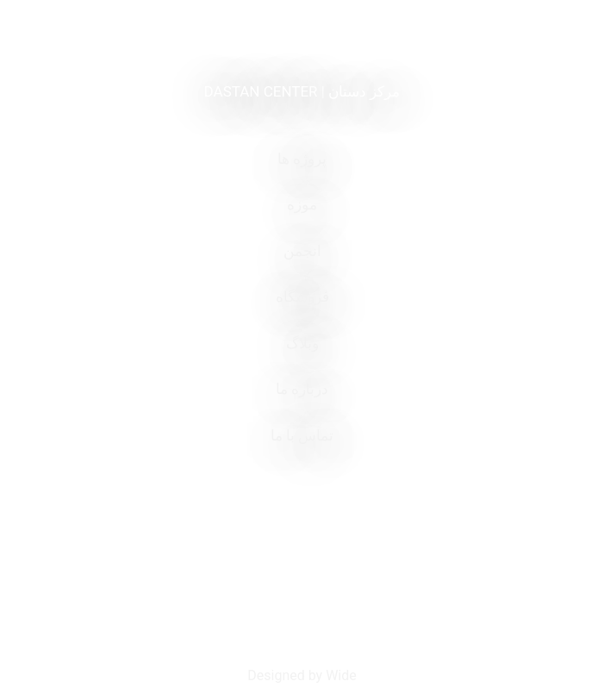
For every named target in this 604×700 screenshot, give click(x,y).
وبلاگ (302, 343)
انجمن (302, 251)
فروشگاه (302, 297)
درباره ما (302, 389)
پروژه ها (302, 159)
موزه (302, 204)
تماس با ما (302, 435)
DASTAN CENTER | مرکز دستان (302, 91)
